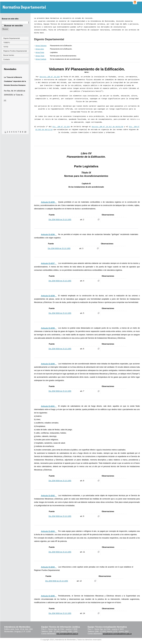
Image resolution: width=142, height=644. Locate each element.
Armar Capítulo (41, 59)
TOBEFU (7, 43)
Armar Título (40, 56)
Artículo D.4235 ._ (49, 202)
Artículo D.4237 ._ (49, 263)
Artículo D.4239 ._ (49, 328)
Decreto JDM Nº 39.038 (50, 77)
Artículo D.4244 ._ (49, 567)
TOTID (6, 47)
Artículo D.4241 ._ (49, 406)
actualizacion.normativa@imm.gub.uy (117, 634)
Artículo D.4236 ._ (49, 234)
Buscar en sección (14, 26)
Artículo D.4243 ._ (49, 531)
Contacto (7, 59)
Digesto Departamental (12, 38)
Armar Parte (40, 52)
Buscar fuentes (9, 55)
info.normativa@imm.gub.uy (67, 634)
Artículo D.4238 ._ (49, 296)
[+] (5, 100)
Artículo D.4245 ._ (49, 596)
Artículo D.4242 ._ (49, 496)
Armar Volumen (41, 46)
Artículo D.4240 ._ (49, 364)
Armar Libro (40, 49)
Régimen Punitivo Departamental (15, 51)
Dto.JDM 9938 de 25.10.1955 (60, 220)
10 (25, 132)
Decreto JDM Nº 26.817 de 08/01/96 (108, 127)
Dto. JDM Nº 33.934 (61, 127)
